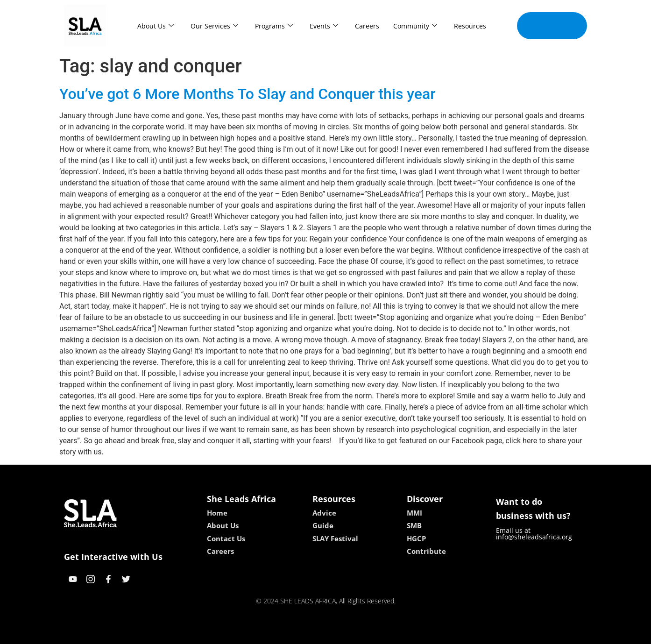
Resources (470, 26)
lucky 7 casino (348, 633)
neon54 (386, 633)
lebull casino (302, 633)
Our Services (214, 26)
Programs (274, 26)
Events (324, 26)
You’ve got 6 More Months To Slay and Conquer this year (248, 94)
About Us (156, 26)
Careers (367, 26)
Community (415, 26)
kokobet (266, 633)
